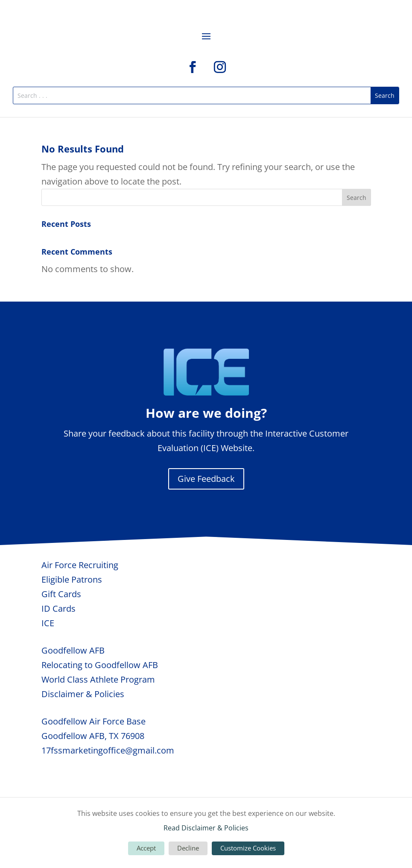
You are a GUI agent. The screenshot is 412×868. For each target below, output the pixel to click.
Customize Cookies (248, 848)
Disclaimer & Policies (83, 694)
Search (356, 198)
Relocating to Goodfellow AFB (100, 665)
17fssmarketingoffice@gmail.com (108, 750)
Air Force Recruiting (80, 565)
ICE (48, 623)
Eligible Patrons (72, 579)
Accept (146, 848)
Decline (188, 848)
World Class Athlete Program (98, 679)
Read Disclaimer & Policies (206, 828)
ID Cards (58, 608)
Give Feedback (206, 479)
